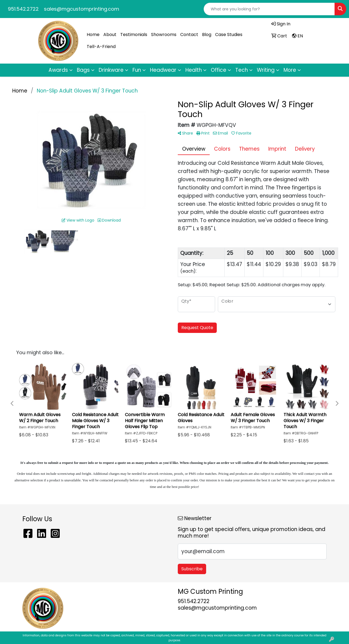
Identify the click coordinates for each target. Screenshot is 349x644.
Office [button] (219, 70)
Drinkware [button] (111, 70)
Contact (189, 35)
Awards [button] (58, 70)
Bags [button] (83, 70)
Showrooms (164, 35)
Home (93, 35)
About (110, 35)
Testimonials (134, 35)
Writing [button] (266, 70)
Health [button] (194, 70)
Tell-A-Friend (101, 47)
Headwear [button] (163, 70)
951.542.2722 (23, 9)
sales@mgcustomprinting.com (82, 9)
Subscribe (192, 569)
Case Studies (229, 35)
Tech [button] (242, 70)
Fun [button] (137, 70)
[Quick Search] (269, 9)
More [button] (290, 70)
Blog (207, 35)
